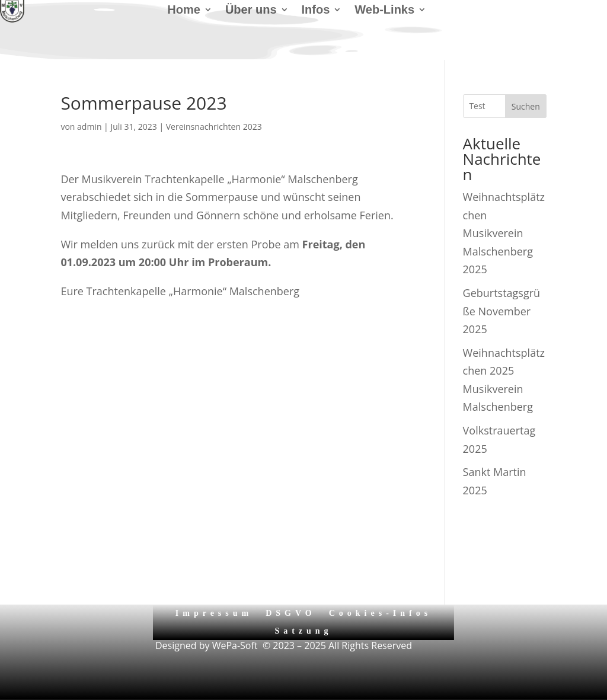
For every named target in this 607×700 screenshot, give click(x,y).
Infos (316, 11)
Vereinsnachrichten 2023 (214, 127)
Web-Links (384, 11)
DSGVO (291, 613)
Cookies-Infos (380, 613)
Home (184, 11)
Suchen (526, 106)
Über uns (251, 11)
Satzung (303, 631)
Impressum (214, 613)
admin (89, 127)
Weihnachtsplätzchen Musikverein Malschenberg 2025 (504, 233)
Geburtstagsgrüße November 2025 (502, 311)
